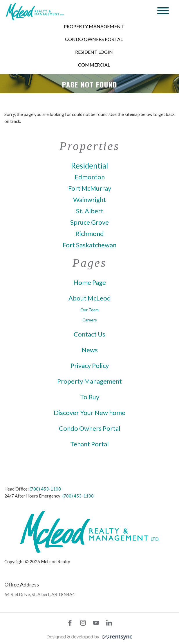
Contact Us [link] (89, 334)
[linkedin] (109, 623)
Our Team (89, 310)
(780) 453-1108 (45, 489)
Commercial (94, 65)
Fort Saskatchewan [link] (89, 245)
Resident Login (94, 52)
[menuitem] (94, 26)
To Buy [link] (90, 397)
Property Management (94, 26)
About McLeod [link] (90, 298)
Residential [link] (89, 166)
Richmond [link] (90, 234)
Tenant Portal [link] (89, 444)
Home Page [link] (90, 282)
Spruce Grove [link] (89, 222)
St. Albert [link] (90, 211)
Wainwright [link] (89, 200)
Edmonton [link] (90, 177)
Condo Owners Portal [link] (90, 428)
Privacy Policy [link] (90, 366)
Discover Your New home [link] (89, 413)
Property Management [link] (89, 381)
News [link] (90, 350)
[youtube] (96, 623)
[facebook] (70, 623)
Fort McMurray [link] (90, 188)
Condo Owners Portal (94, 39)
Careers (90, 320)
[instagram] (83, 623)
